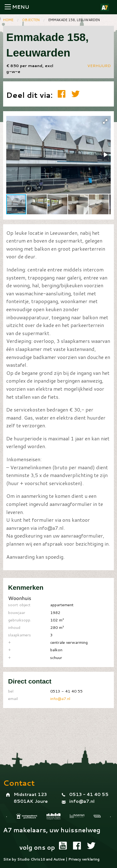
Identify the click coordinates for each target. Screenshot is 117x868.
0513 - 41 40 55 (89, 794)
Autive (59, 859)
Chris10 (38, 859)
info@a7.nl (60, 698)
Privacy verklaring (84, 859)
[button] (105, 121)
